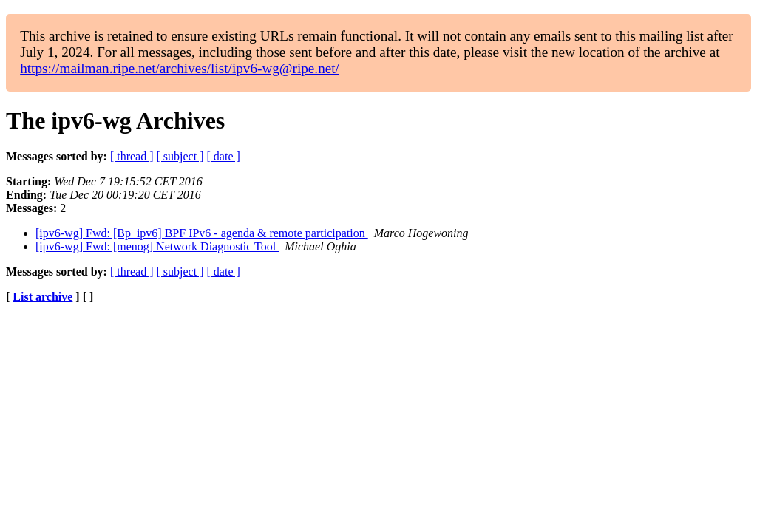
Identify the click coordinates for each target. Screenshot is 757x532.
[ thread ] (132, 156)
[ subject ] (180, 156)
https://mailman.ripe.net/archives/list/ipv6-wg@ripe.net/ (180, 68)
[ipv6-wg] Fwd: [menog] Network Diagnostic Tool (157, 246)
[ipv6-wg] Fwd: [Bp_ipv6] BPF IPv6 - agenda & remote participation (202, 233)
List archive (43, 297)
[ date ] (224, 156)
